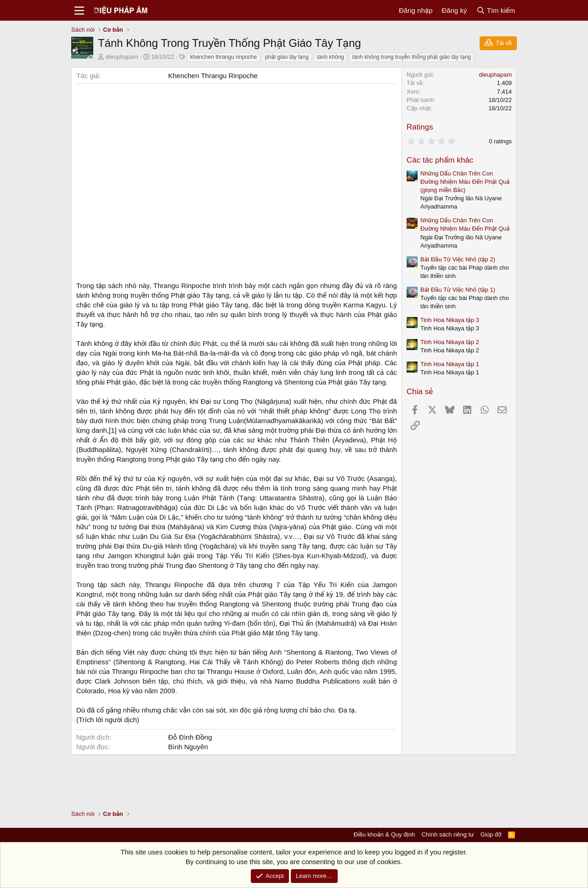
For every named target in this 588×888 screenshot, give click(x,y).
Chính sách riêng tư (448, 834)
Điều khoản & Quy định (384, 834)
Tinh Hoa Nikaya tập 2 (450, 342)
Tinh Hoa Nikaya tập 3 (450, 320)
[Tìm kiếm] (496, 10)
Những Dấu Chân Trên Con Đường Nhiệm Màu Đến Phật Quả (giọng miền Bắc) (465, 182)
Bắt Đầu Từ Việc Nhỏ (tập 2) (458, 259)
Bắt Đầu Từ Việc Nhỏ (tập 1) (458, 290)
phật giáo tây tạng (287, 57)
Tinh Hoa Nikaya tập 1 (450, 364)
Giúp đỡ (491, 834)
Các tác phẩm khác (440, 160)
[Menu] (79, 11)
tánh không (331, 57)
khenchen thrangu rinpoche (223, 57)
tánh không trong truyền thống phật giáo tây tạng (412, 57)
